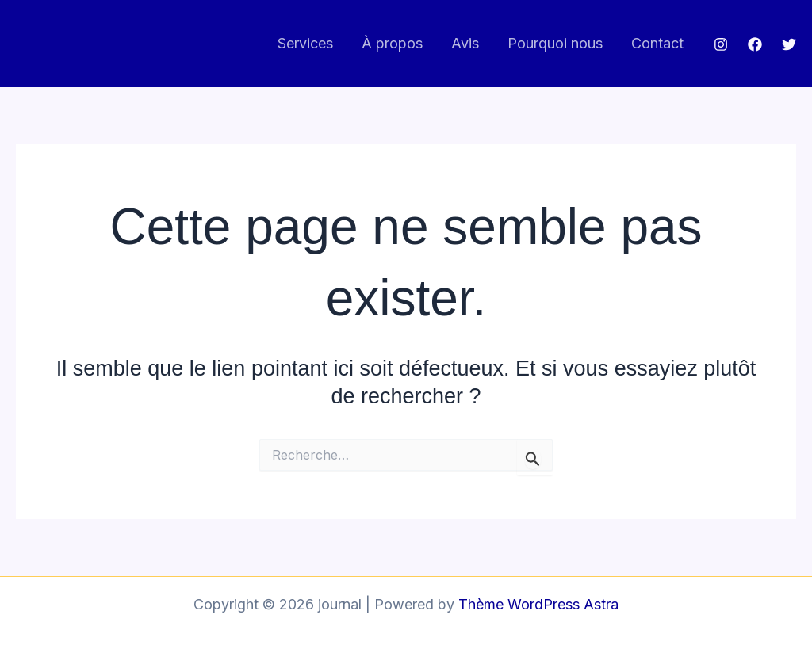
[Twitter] (789, 44)
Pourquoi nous (555, 43)
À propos (392, 43)
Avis (465, 43)
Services (305, 43)
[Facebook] (755, 44)
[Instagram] (721, 44)
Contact (657, 43)
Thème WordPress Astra (538, 604)
